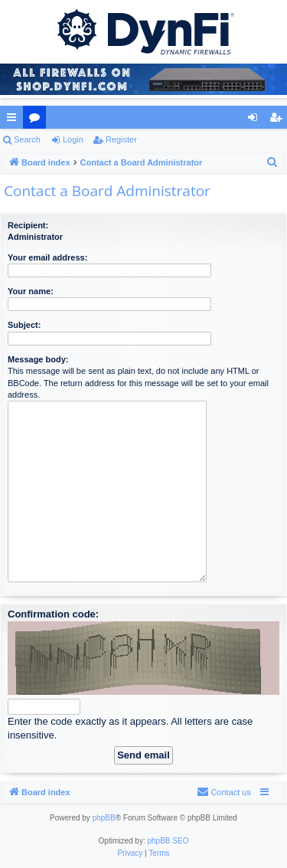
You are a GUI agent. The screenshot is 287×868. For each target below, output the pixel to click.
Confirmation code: (53, 614)
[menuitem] (272, 162)
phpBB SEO (168, 841)
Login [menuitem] (256, 120)
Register (121, 139)
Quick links (15, 120)
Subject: (24, 325)
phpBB (104, 818)
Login (73, 139)
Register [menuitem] (279, 120)
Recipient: (28, 225)
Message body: (38, 359)
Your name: (31, 291)
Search (27, 139)
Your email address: (47, 257)
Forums (38, 120)
